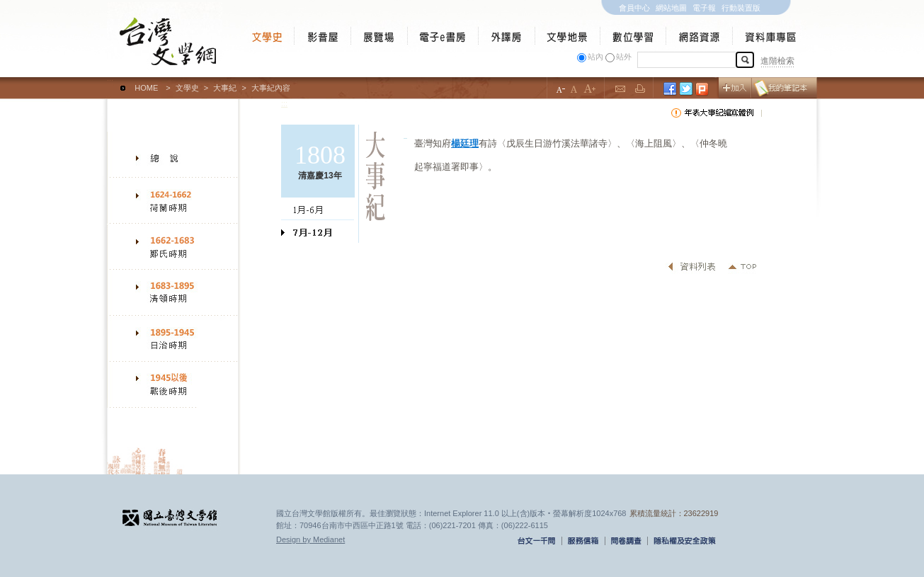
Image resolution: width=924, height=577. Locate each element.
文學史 (187, 88)
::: (110, 81)
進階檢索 (777, 61)
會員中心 (634, 8)
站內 (595, 57)
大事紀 (225, 88)
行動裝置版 (741, 8)
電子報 (704, 8)
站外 (624, 57)
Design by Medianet (310, 539)
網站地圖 (671, 8)
